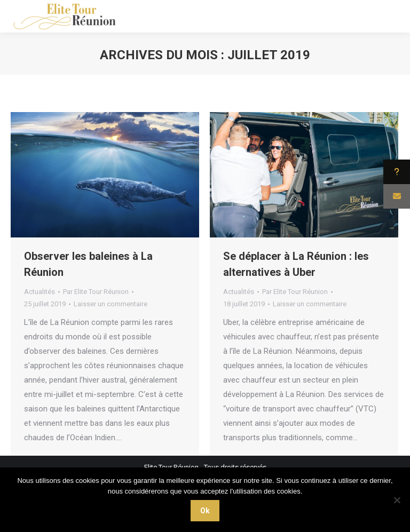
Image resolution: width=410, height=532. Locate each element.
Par (96, 292)
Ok (205, 511)
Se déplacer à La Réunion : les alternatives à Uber (296, 264)
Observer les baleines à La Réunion (88, 264)
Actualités (40, 292)
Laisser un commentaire (111, 304)
